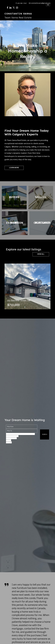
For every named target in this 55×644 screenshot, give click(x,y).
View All (41, 254)
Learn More (14, 168)
